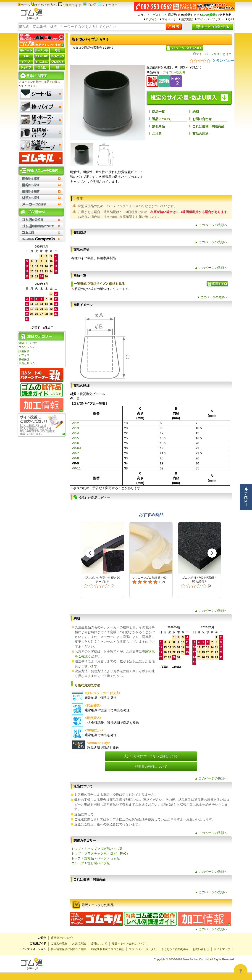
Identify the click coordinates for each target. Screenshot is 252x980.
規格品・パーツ (95, 858)
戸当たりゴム (27, 363)
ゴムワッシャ (27, 347)
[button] (90, 553)
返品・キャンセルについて (128, 943)
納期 (196, 112)
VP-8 (75, 458)
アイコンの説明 (174, 72)
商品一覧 (158, 112)
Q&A (231, 19)
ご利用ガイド (70, 5)
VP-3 (75, 428)
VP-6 (75, 443)
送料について (99, 943)
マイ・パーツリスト (211, 19)
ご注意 (157, 134)
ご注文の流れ (59, 943)
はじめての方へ (44, 5)
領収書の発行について (151, 767)
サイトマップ (222, 949)
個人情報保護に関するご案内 (69, 949)
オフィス (24, 355)
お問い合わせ (202, 119)
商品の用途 (200, 134)
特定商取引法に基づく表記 (108, 949)
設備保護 (24, 351)
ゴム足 (115, 858)
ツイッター (108, 5)
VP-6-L (77, 448)
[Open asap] (241, 971)
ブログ (89, 5)
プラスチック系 (95, 854)
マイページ (169, 19)
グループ (78, 863)
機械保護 (24, 359)
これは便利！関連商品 (208, 126)
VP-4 (75, 433)
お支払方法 (79, 943)
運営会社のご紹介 (62, 938)
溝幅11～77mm (28, 343)
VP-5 (75, 438)
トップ (76, 849)
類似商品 (158, 126)
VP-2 (75, 423)
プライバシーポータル (143, 949)
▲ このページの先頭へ (211, 225)
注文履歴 (187, 19)
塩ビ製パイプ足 (112, 849)
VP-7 (75, 453)
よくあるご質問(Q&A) (175, 949)
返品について (162, 119)
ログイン (152, 19)
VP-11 (76, 468)
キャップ (91, 849)
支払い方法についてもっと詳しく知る (151, 756)
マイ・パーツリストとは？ (212, 54)
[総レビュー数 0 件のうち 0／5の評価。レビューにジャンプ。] (212, 61)
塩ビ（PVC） (120, 854)
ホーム (24, 5)
